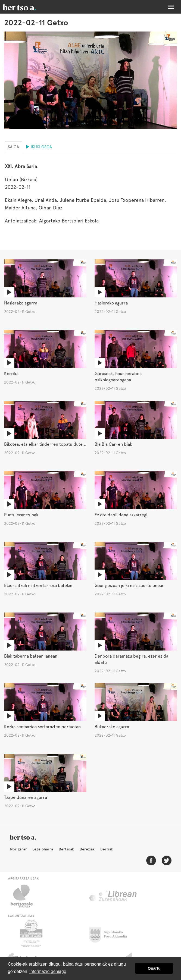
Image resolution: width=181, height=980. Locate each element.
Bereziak (87, 849)
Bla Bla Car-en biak (113, 444)
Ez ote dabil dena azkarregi (121, 515)
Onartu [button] (154, 968)
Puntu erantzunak (21, 515)
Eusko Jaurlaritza (31, 934)
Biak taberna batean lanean (31, 656)
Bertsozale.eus (25, 896)
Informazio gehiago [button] (48, 971)
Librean (113, 896)
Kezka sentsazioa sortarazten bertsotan (42, 727)
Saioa (13, 147)
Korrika (11, 374)
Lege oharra (43, 849)
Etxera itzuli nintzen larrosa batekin (38, 585)
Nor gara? (18, 849)
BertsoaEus (27, 7)
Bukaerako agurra (112, 727)
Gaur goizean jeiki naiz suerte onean (129, 585)
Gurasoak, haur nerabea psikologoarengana (118, 377)
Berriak (107, 849)
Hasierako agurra (21, 303)
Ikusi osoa (39, 147)
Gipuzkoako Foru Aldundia (111, 934)
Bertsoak (66, 849)
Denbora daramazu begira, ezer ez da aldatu (131, 659)
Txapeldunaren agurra (26, 797)
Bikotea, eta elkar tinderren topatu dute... (45, 444)
